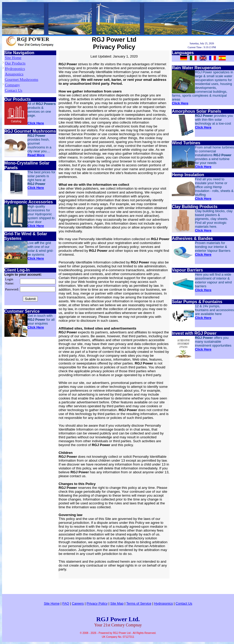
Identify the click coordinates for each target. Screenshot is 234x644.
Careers (78, 603)
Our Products (15, 63)
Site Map (117, 603)
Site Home (13, 58)
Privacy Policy (97, 603)
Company (12, 85)
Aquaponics (14, 74)
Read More (36, 155)
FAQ (66, 603)
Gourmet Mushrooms (22, 80)
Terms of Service (139, 603)
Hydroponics (15, 69)
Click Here (36, 123)
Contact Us (14, 90)
